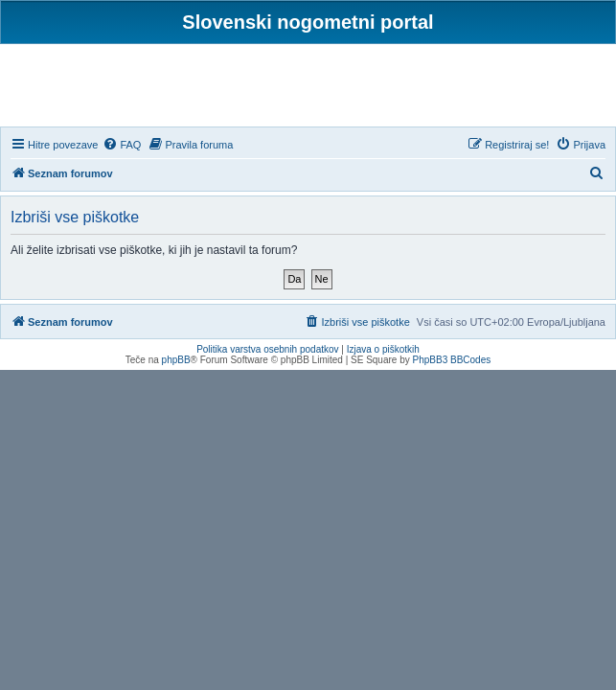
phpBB (176, 360)
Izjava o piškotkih (383, 349)
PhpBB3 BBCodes (452, 360)
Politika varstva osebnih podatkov (267, 349)
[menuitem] (122, 145)
